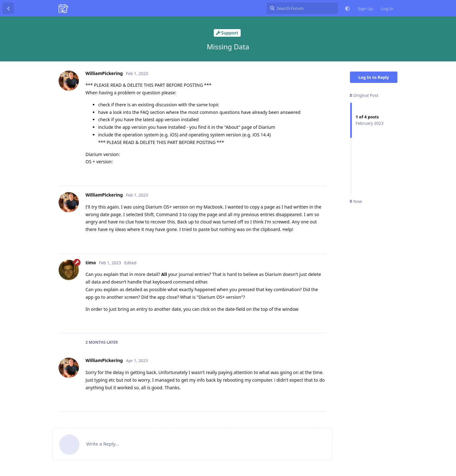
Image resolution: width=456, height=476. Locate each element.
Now (356, 201)
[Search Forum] (302, 8)
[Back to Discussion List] (8, 8)
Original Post (364, 95)
